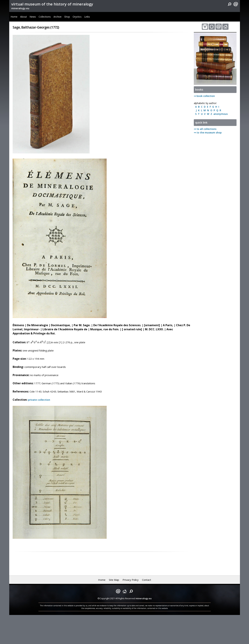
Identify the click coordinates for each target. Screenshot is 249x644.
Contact (147, 580)
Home (14, 17)
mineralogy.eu (20, 8)
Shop (67, 17)
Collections (45, 17)
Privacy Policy (131, 580)
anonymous (220, 114)
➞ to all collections (205, 129)
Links (87, 17)
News (33, 17)
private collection (39, 400)
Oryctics (77, 17)
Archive (58, 17)
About (23, 17)
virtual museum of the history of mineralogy (52, 4)
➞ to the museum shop (208, 133)
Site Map (114, 580)
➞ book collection (204, 96)
